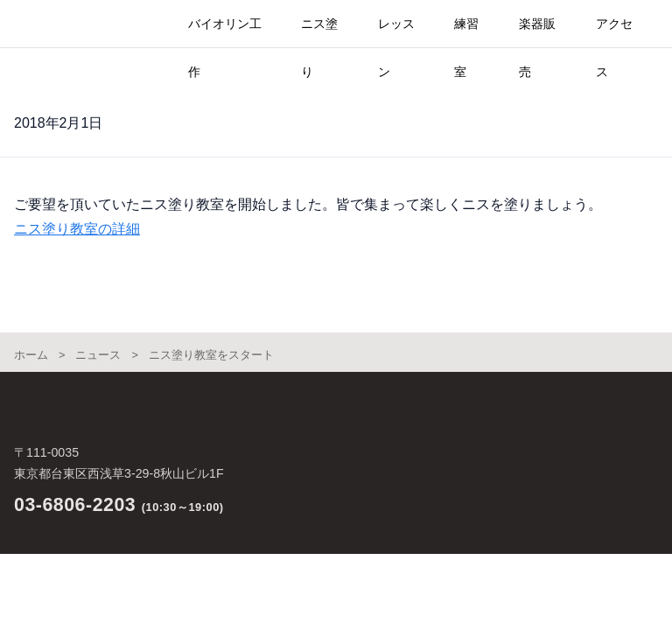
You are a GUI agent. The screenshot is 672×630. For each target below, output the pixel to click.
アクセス (614, 32)
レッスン (396, 32)
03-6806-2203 (75, 505)
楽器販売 (537, 32)
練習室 (466, 32)
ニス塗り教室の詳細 (77, 229)
